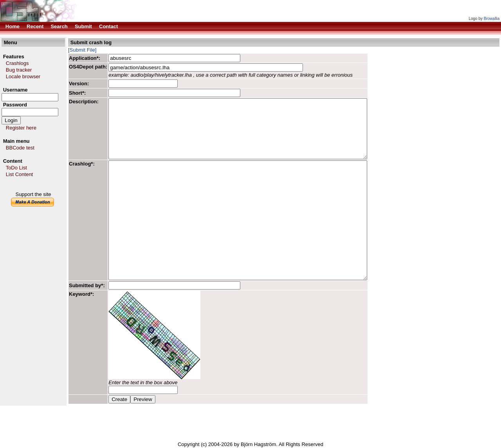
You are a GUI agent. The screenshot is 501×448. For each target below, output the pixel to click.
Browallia (492, 19)
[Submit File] (82, 50)
